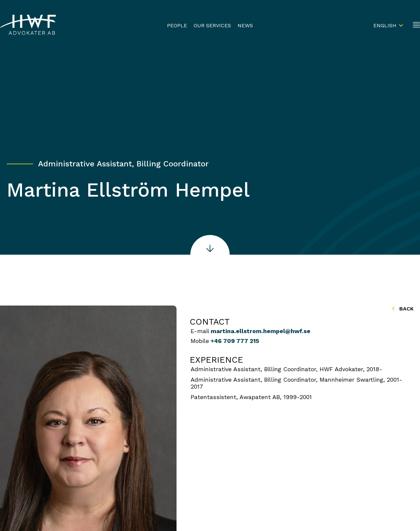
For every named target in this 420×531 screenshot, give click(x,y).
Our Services (212, 25)
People (177, 25)
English (385, 25)
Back (403, 309)
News (245, 25)
